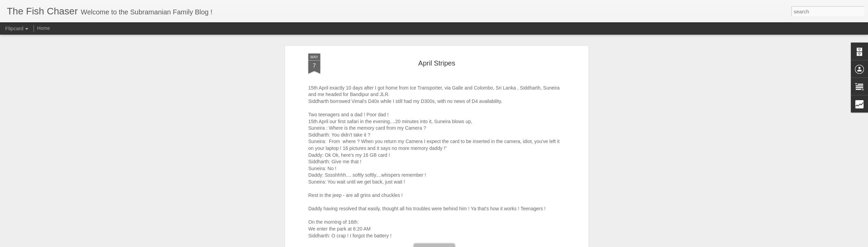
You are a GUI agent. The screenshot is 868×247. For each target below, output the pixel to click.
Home (43, 28)
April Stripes (437, 63)
